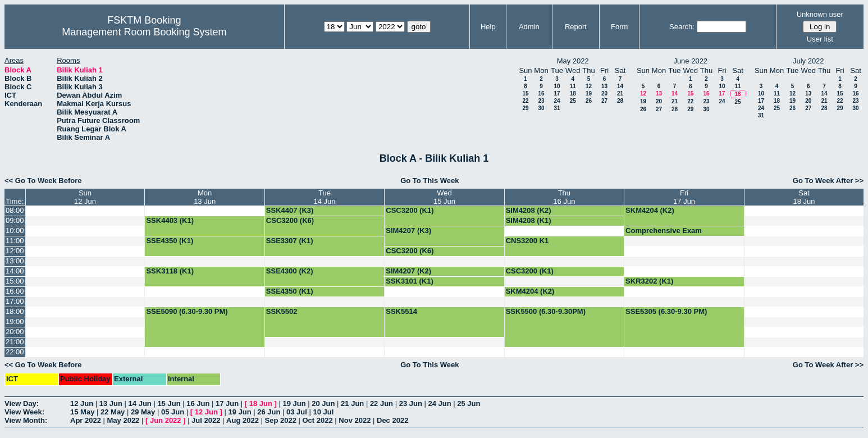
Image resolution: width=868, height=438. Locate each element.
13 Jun (111, 403)
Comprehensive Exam (664, 231)
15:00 (15, 281)
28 (620, 101)
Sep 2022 (281, 420)
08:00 (15, 210)
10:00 (15, 231)
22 (525, 101)
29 (525, 108)
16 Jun (198, 403)
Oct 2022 (317, 420)
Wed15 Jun (444, 197)
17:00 (15, 301)
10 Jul (324, 412)
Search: (682, 27)
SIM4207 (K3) (408, 231)
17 (557, 93)
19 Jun (294, 403)
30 (541, 108)
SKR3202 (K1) (649, 281)
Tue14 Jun (325, 197)
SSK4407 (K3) (290, 210)
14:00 (15, 271)
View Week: (24, 412)
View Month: (26, 420)
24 (557, 101)
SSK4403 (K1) (170, 220)
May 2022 (124, 420)
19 (589, 93)
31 (557, 108)
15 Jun (169, 403)
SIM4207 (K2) (408, 271)
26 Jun (269, 412)
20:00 (15, 332)
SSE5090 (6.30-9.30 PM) (187, 311)
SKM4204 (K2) (650, 210)
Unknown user (820, 14)
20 (604, 93)
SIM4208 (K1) (529, 220)
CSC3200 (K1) (410, 210)
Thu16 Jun (564, 197)
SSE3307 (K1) (290, 241)
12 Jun (82, 403)
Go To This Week (430, 181)
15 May (82, 412)
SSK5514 (401, 311)
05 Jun (173, 412)
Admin (529, 27)
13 (604, 86)
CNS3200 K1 (527, 241)
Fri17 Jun (684, 197)
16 (541, 93)
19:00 (15, 321)
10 (557, 86)
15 (525, 93)
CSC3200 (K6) (290, 220)
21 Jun (352, 403)
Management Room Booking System (144, 32)
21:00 (15, 342)
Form (619, 27)
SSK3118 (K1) (170, 271)
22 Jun (382, 403)
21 (620, 93)
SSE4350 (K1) (170, 241)
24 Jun (439, 403)
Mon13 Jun (205, 197)
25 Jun (469, 403)
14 (620, 86)
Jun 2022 (166, 420)
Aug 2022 (243, 420)
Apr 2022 (86, 420)
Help (488, 27)
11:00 (15, 241)
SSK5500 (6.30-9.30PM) (546, 311)
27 (604, 101)
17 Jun (227, 403)
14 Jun (140, 403)
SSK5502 (282, 311)
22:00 (15, 352)
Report (576, 27)
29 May (143, 412)
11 (573, 86)
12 (589, 86)
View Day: (22, 403)
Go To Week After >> (828, 181)
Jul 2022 (206, 420)
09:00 (15, 220)
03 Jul (297, 412)
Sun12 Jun (85, 197)
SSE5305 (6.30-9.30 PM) (666, 311)
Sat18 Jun (804, 197)
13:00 (15, 261)
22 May (113, 412)
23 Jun (411, 403)
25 (573, 101)
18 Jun (261, 403)
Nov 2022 (355, 420)
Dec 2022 (392, 420)
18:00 (15, 311)
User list (820, 39)
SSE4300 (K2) (290, 271)
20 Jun (323, 403)
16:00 (15, 291)
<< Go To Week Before (43, 181)
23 (541, 101)
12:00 (15, 251)
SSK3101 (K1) (410, 281)
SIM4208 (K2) (529, 210)
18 (573, 93)
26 (589, 101)
